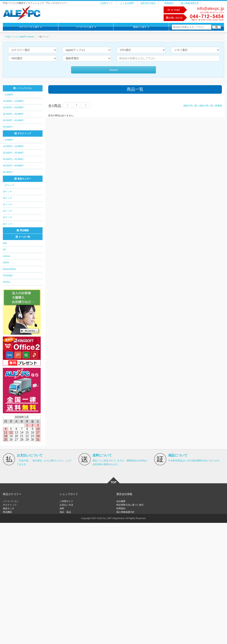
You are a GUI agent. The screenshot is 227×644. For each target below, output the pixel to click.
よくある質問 (127, 3)
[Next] (86, 105)
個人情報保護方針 (190, 3)
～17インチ (9, 185)
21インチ (7, 204)
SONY (6, 263)
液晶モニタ (9, 508)
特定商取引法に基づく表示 (130, 505)
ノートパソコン (23, 88)
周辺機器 (23, 230)
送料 (62, 508)
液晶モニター (23, 179)
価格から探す (141, 27)
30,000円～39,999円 (13, 114)
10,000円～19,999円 (13, 101)
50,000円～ (9, 127)
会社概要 (121, 501)
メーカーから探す (86, 27)
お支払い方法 (66, 505)
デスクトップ (23, 133)
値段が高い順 (206, 106)
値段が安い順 (190, 106)
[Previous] (68, 105)
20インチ (7, 198)
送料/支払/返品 (148, 3)
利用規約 (169, 3)
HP (4, 250)
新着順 (218, 106)
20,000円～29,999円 (13, 108)
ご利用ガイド (106, 3)
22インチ (7, 211)
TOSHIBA (8, 276)
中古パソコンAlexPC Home (20, 37)
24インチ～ (9, 224)
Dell (5, 243)
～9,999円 (8, 95)
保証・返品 (65, 512)
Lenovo (7, 256)
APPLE (7, 282)
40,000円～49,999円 (13, 120)
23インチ (7, 217)
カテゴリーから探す (30, 27)
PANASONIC (9, 269)
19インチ (7, 192)
